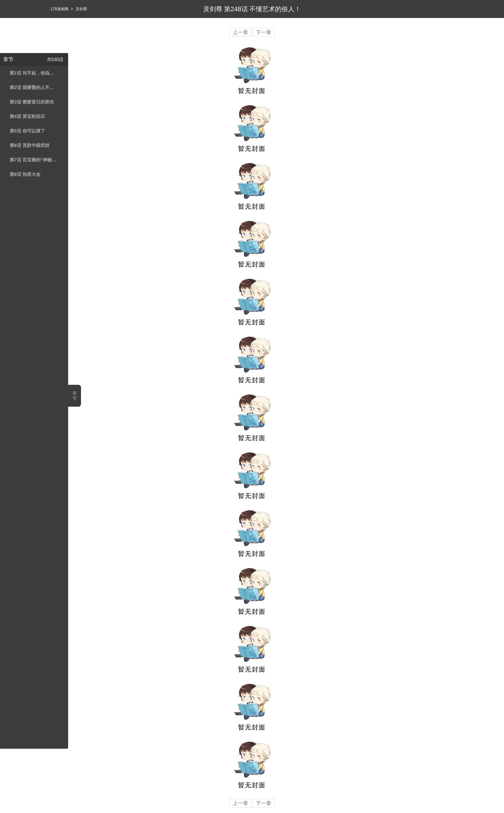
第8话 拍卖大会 (25, 174)
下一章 (264, 32)
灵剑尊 (81, 9)
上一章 (240, 32)
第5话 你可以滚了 (27, 131)
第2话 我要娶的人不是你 (33, 87)
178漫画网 (59, 9)
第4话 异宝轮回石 (27, 116)
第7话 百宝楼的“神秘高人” (33, 160)
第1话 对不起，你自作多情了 (33, 73)
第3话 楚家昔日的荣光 (32, 102)
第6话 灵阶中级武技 (30, 145)
